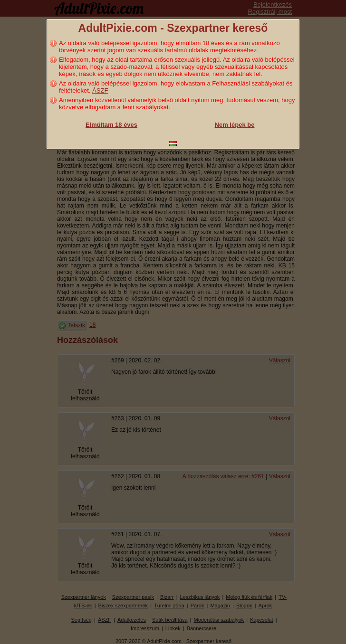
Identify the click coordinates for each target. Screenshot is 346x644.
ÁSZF (100, 90)
